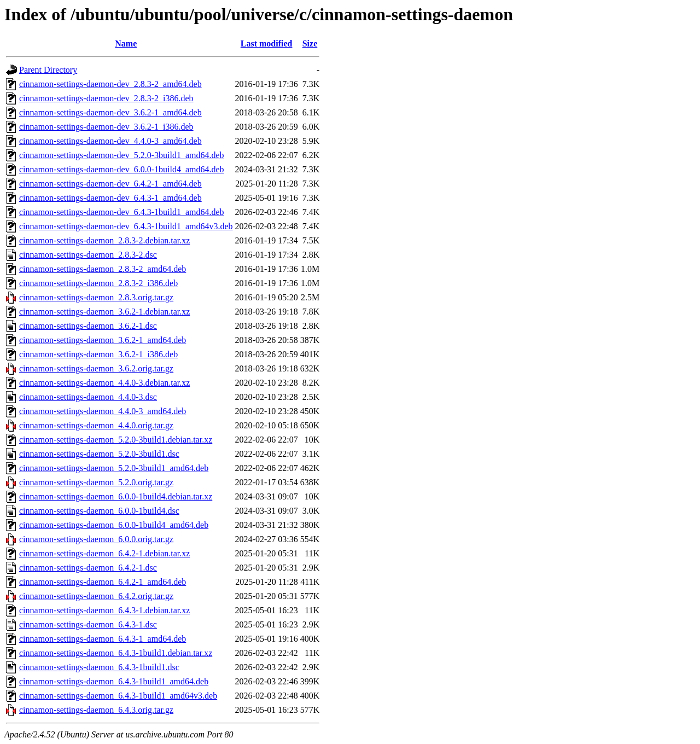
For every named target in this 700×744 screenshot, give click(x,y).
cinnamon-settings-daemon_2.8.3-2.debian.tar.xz (104, 240)
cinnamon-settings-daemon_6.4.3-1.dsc (88, 624)
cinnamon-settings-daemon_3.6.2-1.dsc (88, 326)
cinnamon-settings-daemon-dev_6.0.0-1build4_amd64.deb (122, 169)
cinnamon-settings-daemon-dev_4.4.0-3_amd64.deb (110, 141)
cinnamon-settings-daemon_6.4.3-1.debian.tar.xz (104, 610)
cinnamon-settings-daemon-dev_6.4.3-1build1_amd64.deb (122, 212)
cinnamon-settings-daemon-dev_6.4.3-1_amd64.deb (110, 198)
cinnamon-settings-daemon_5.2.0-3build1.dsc (99, 454)
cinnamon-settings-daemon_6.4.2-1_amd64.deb (103, 582)
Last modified (267, 43)
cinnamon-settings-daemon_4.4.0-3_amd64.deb (103, 411)
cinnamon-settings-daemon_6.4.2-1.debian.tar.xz (104, 553)
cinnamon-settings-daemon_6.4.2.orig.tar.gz (96, 596)
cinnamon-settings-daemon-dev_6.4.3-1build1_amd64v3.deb (126, 226)
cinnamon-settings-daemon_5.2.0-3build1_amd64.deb (114, 468)
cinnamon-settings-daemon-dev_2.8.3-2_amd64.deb (110, 84)
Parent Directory (48, 70)
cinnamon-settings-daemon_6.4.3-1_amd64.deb (103, 639)
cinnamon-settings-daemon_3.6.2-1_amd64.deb (103, 340)
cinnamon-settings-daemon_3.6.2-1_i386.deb (98, 354)
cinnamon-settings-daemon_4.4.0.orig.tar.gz (96, 425)
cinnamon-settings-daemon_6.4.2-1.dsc (88, 568)
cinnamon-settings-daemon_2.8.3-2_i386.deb (98, 283)
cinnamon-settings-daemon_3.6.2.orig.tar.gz (96, 368)
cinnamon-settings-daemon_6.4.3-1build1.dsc (99, 667)
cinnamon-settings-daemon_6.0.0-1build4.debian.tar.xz (116, 496)
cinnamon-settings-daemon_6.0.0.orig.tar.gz (96, 539)
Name (126, 43)
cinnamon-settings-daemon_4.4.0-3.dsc (88, 397)
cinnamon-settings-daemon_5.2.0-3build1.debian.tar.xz (116, 440)
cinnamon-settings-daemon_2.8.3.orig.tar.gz (96, 297)
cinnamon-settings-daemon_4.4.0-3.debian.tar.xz (104, 383)
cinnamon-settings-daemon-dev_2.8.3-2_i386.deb (106, 98)
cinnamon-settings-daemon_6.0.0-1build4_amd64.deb (114, 525)
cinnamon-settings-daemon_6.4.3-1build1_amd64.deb (114, 681)
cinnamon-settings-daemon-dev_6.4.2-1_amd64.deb (110, 184)
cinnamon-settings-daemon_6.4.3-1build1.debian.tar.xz (116, 653)
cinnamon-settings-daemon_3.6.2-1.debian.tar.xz (104, 312)
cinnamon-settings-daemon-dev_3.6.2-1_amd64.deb (110, 112)
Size (310, 43)
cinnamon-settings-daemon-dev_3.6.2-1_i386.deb (106, 127)
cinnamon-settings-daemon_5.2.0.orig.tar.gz (96, 482)
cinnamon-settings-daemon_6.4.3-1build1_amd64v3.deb (118, 696)
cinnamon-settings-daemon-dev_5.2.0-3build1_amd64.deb (122, 155)
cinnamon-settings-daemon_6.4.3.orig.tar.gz (96, 710)
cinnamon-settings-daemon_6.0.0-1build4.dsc (99, 511)
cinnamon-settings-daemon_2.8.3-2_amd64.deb (103, 269)
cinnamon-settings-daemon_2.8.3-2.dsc (88, 255)
